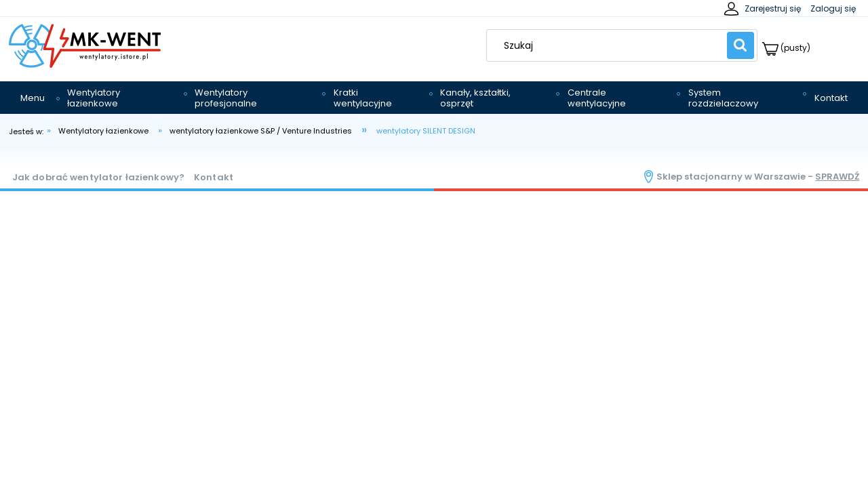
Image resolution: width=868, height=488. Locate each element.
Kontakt (214, 177)
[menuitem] (33, 98)
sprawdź (837, 177)
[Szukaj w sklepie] (610, 45)
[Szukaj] (741, 45)
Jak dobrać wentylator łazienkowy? (98, 177)
